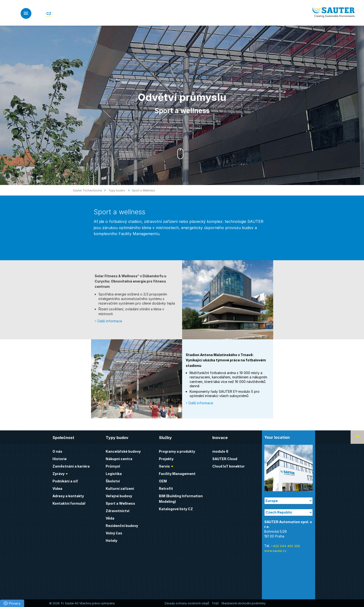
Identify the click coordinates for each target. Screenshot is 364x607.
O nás (57, 451)
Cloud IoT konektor (228, 466)
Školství (113, 481)
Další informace (110, 321)
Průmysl (113, 466)
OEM (163, 481)
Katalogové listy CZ (176, 509)
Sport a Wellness (120, 503)
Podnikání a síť (65, 481)
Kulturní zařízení (120, 488)
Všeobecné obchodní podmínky (243, 603)
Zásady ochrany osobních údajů (187, 603)
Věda (110, 518)
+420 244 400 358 (285, 546)
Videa (57, 488)
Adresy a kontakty (68, 496)
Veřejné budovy (119, 496)
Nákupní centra (119, 459)
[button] (12, 603)
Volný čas (114, 533)
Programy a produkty (177, 451)
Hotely (111, 541)
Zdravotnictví (118, 511)
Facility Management (177, 474)
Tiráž (215, 603)
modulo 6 (220, 451)
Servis (164, 466)
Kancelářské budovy (123, 451)
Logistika (114, 474)
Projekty (166, 459)
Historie (60, 459)
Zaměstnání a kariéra (71, 466)
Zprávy (58, 474)
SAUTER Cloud (225, 459)
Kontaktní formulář (69, 503)
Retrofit (166, 488)
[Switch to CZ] (49, 14)
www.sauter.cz (275, 551)
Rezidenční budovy (122, 526)
